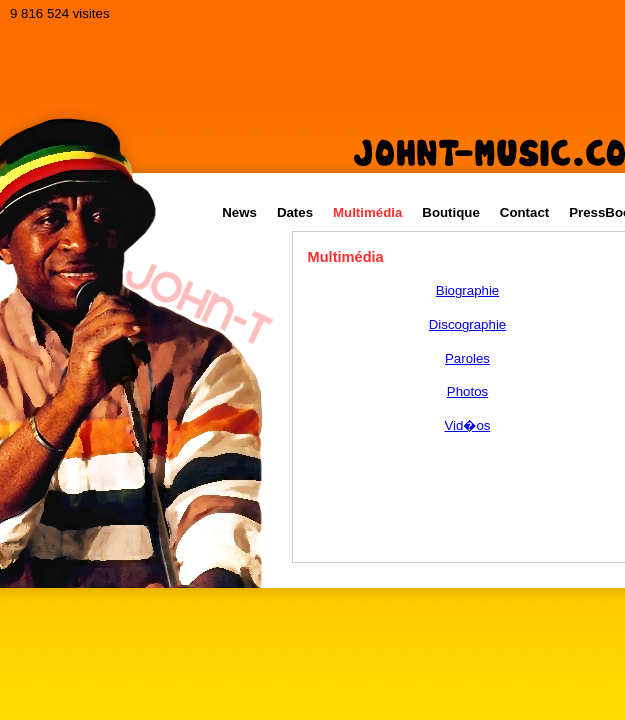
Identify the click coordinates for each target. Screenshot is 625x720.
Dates (295, 212)
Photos (467, 391)
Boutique (450, 212)
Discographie (467, 324)
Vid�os (468, 425)
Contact (524, 212)
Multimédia (367, 212)
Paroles (467, 358)
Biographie (467, 290)
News (239, 212)
